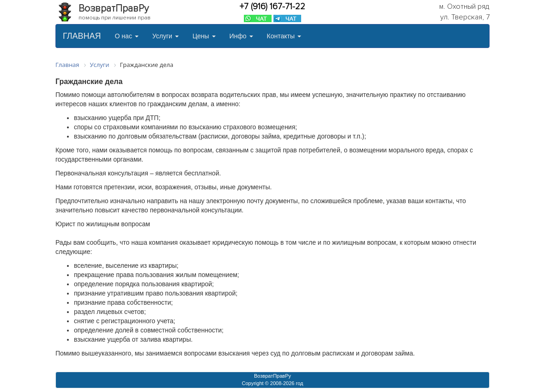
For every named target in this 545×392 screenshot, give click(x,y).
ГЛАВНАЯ (82, 36)
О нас (127, 36)
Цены (204, 36)
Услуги (166, 36)
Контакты (284, 36)
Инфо (241, 36)
